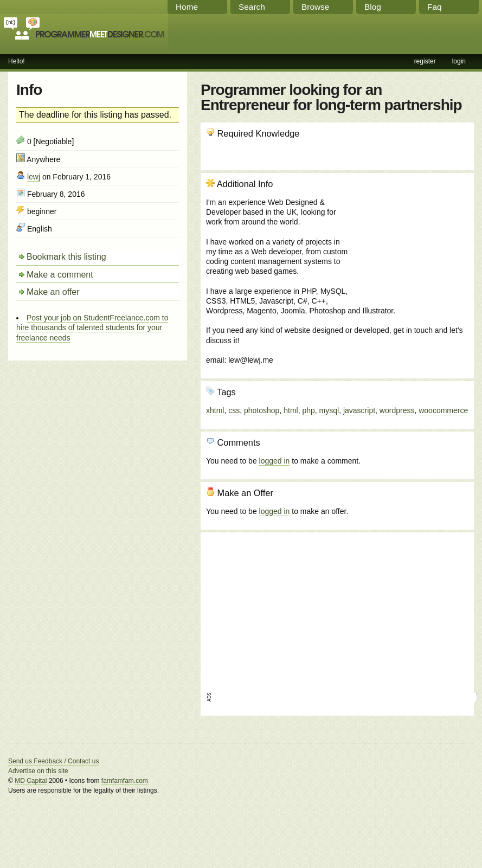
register (425, 61)
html (291, 410)
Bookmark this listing (66, 257)
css (234, 410)
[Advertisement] (410, 237)
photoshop (262, 410)
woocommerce (443, 410)
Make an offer (53, 292)
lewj (34, 177)
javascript (359, 410)
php (308, 410)
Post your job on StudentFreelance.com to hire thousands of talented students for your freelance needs (92, 327)
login (459, 61)
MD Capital (31, 781)
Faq (435, 7)
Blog (373, 7)
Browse (315, 7)
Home (187, 7)
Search (252, 7)
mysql (329, 410)
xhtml (215, 410)
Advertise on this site (38, 771)
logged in (275, 461)
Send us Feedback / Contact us (53, 761)
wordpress (397, 410)
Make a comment (60, 275)
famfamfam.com (125, 781)
